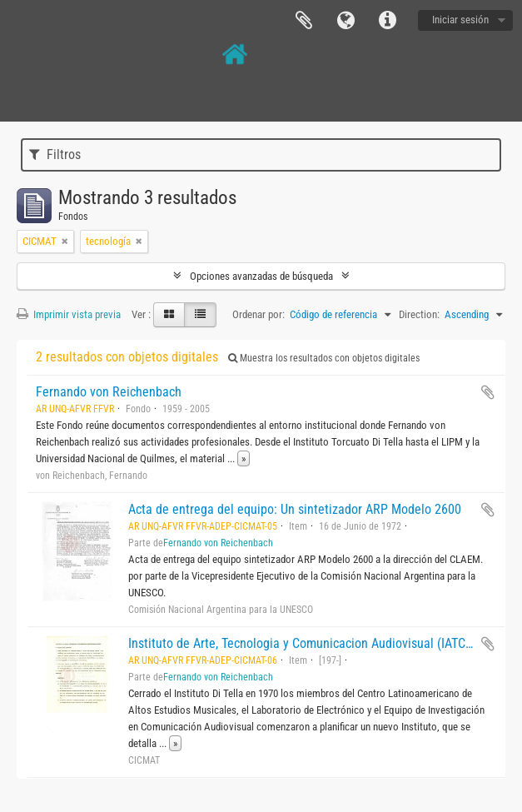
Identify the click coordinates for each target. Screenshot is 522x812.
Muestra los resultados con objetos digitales (324, 358)
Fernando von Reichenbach (109, 392)
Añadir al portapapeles (488, 392)
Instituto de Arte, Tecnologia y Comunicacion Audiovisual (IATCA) (303, 643)
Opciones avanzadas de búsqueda (261, 276)
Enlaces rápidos (387, 21)
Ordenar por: (259, 314)
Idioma (346, 21)
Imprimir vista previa (69, 314)
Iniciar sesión (460, 20)
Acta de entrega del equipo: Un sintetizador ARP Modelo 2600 (295, 509)
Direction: (419, 314)
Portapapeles (304, 21)
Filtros (55, 154)
